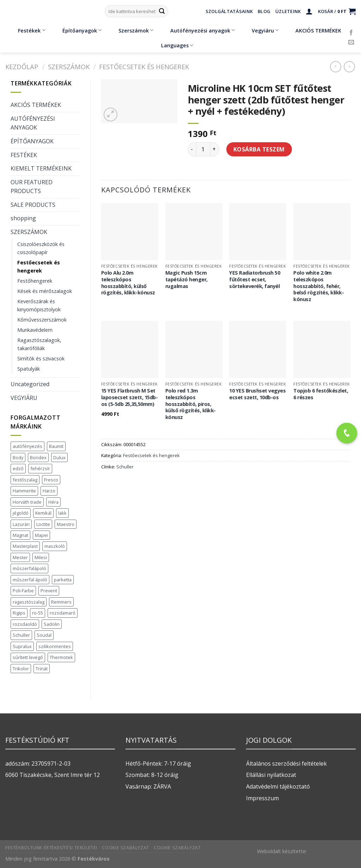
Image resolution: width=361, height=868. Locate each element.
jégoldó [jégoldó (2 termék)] (21, 513)
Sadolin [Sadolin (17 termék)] (52, 624)
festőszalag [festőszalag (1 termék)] (25, 480)
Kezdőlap (22, 67)
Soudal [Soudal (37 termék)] (44, 635)
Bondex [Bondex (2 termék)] (38, 457)
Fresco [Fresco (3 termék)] (51, 480)
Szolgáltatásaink (229, 11)
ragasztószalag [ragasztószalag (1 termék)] (29, 602)
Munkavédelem (35, 330)
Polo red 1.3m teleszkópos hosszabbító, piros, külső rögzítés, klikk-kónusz (191, 404)
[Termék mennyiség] (203, 149)
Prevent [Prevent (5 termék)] (49, 591)
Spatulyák (29, 369)
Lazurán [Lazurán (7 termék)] (21, 524)
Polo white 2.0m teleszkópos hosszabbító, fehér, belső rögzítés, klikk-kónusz (319, 286)
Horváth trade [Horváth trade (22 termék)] (27, 502)
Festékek (26, 30)
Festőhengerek (35, 281)
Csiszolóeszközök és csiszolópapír (41, 248)
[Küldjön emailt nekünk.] (351, 42)
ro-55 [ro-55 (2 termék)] (38, 613)
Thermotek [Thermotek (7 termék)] (61, 657)
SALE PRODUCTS (33, 205)
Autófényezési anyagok (197, 30)
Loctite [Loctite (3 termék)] (43, 524)
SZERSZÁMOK (69, 67)
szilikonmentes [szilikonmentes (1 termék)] (55, 646)
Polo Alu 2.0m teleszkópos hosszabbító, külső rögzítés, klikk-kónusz (128, 283)
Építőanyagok (77, 30)
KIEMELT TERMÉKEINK (41, 168)
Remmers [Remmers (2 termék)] (61, 602)
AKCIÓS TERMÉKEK (313, 30)
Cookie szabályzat (125, 848)
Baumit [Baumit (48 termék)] (56, 446)
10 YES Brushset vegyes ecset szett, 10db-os (257, 394)
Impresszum (262, 798)
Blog (264, 11)
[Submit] (162, 11)
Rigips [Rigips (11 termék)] (19, 613)
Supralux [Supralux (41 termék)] (22, 646)
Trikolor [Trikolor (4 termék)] (21, 669)
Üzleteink (288, 11)
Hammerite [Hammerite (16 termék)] (24, 491)
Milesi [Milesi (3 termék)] (41, 557)
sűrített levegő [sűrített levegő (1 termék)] (28, 657)
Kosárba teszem (259, 149)
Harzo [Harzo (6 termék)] (49, 491)
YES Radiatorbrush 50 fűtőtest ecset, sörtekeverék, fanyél (255, 279)
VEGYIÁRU (24, 398)
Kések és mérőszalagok (45, 291)
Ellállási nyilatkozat (271, 775)
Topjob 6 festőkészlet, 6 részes (321, 394)
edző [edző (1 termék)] (18, 468)
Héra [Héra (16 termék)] (53, 502)
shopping (23, 218)
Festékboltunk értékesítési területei (51, 848)
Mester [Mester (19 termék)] (20, 557)
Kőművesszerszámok (42, 320)
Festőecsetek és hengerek (144, 67)
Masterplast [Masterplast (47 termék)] (25, 546)
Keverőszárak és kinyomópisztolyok (39, 305)
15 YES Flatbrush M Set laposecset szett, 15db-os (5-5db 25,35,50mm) (130, 397)
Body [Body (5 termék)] (18, 457)
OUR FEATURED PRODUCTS (32, 187)
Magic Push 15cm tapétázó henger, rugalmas (186, 279)
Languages (177, 45)
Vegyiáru (260, 30)
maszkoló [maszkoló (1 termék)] (55, 546)
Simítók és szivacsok (41, 358)
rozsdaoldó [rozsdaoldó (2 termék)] (25, 624)
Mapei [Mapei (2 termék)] (41, 535)
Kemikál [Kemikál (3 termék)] (43, 513)
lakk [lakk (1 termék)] (62, 513)
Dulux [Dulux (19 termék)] (59, 457)
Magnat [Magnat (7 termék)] (20, 535)
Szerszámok (131, 30)
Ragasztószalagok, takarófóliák (39, 344)
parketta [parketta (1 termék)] (63, 580)
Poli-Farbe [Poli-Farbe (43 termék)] (23, 591)
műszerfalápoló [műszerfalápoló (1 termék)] (29, 568)
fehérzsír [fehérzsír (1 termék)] (40, 468)
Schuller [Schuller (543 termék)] (21, 635)
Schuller (125, 467)
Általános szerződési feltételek (286, 764)
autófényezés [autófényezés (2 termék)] (27, 446)
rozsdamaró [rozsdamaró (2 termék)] (63, 613)
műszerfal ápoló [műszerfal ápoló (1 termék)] (30, 580)
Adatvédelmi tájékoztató (278, 786)
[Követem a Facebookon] (351, 33)
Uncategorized (30, 384)
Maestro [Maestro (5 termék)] (66, 524)
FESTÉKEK (24, 155)
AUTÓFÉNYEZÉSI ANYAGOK (33, 123)
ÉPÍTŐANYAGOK (32, 141)
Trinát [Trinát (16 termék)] (42, 669)
